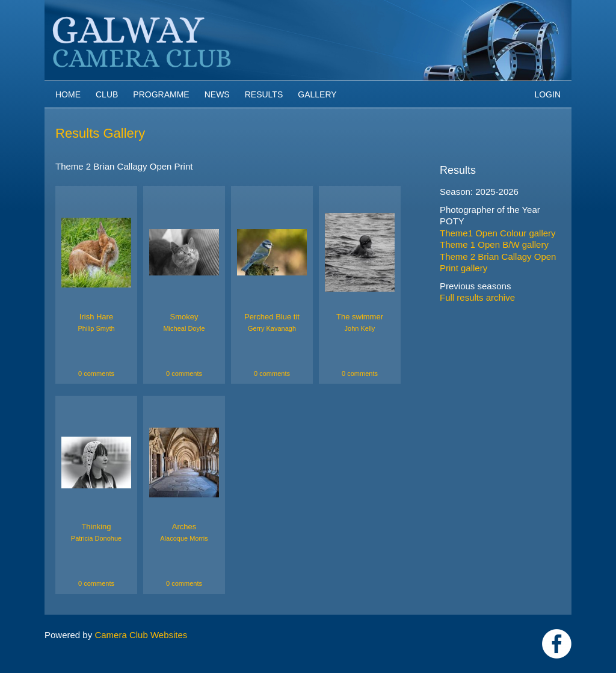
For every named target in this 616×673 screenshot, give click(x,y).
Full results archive (477, 297)
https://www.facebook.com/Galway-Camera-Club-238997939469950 (557, 644)
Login (547, 94)
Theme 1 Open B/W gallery (494, 244)
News (217, 94)
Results (264, 94)
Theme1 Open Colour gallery (498, 233)
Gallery (317, 94)
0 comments (96, 373)
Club (107, 94)
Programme (161, 94)
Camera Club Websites (141, 635)
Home (68, 94)
